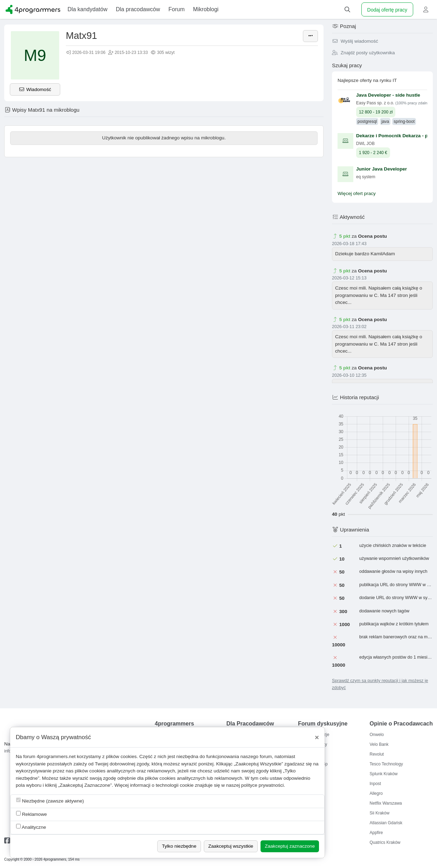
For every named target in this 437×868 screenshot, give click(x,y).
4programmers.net (56, 756)
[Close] (317, 737)
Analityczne (31, 827)
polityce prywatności (263, 785)
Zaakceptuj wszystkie (231, 846)
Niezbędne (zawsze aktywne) (50, 801)
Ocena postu (372, 236)
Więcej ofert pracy (357, 193)
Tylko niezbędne (179, 846)
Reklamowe (32, 814)
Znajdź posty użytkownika (363, 53)
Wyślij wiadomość (355, 41)
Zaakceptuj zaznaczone (290, 846)
